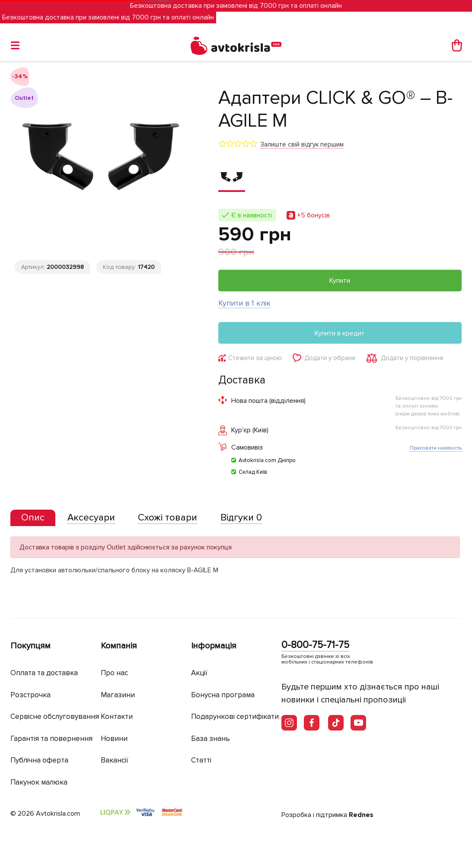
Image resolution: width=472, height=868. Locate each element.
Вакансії (115, 760)
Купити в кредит (340, 333)
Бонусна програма (223, 695)
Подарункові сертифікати (235, 716)
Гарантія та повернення (51, 739)
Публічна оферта (39, 760)
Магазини (118, 695)
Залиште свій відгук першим (302, 144)
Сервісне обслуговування (55, 716)
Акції (199, 673)
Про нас (114, 673)
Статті (201, 760)
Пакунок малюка (39, 782)
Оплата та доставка (44, 673)
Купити (340, 281)
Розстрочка (30, 695)
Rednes (361, 815)
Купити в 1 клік (244, 303)
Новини (114, 739)
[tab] (33, 518)
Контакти (117, 716)
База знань (210, 739)
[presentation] (33, 518)
